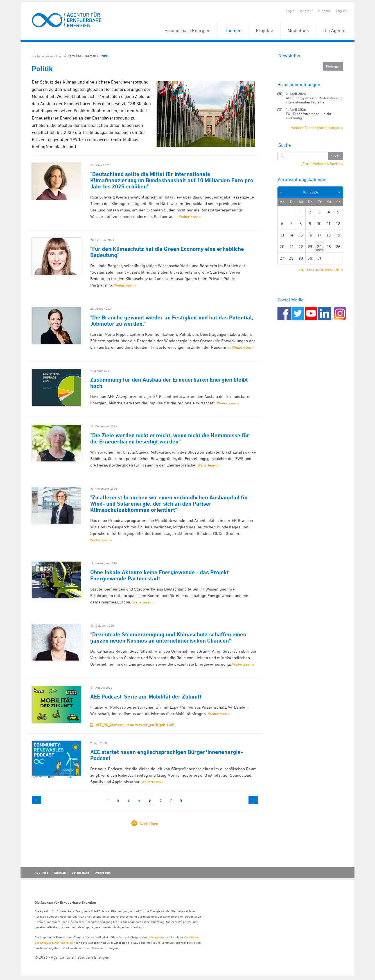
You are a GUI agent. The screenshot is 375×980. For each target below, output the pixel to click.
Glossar (324, 11)
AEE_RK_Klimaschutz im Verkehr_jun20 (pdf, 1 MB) (136, 725)
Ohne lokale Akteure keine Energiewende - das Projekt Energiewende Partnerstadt (160, 575)
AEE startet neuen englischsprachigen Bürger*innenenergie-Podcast (167, 755)
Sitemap (60, 873)
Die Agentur (335, 30)
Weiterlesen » (190, 217)
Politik (104, 56)
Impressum (103, 873)
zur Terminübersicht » (321, 269)
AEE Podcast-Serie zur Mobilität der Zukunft (146, 697)
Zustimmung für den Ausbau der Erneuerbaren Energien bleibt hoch (169, 383)
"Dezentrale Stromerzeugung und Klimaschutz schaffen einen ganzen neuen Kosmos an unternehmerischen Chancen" (168, 637)
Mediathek (298, 30)
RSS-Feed (41, 873)
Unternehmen (157, 937)
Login (290, 11)
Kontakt (306, 11)
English (342, 11)
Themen (233, 30)
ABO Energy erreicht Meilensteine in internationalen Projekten (314, 100)
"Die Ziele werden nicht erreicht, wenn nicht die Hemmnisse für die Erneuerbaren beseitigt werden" (170, 438)
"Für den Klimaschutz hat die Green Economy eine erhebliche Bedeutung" (167, 252)
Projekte (265, 30)
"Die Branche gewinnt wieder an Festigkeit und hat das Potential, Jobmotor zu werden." (172, 321)
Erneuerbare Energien (187, 30)
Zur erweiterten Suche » (323, 164)
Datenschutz (80, 873)
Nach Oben (149, 824)
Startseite (74, 56)
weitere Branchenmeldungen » (317, 128)
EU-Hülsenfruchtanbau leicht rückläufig (309, 116)
